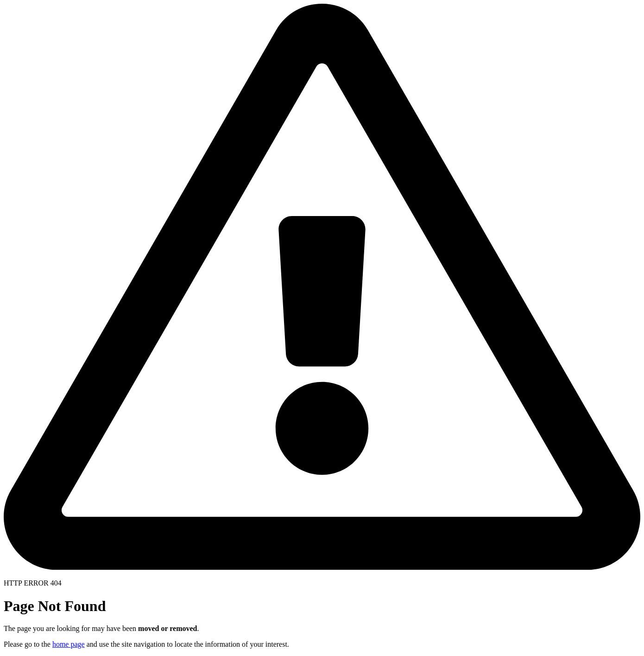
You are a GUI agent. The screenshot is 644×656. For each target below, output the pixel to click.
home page (69, 644)
